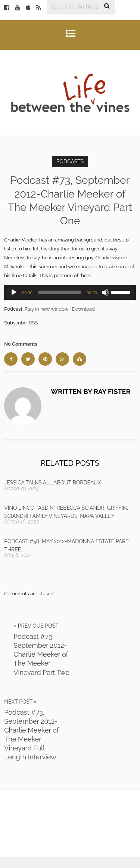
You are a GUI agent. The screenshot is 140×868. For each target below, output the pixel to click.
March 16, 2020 (22, 522)
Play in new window (46, 309)
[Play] (14, 292)
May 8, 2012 (18, 555)
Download (83, 309)
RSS (33, 323)
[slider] (60, 292)
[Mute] (105, 292)
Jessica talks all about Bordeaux (52, 483)
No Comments (21, 344)
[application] (70, 292)
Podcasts (70, 161)
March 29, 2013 (21, 488)
